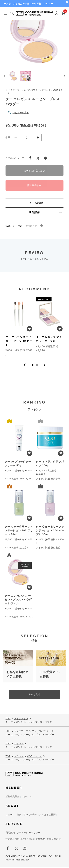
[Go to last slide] (5, 76)
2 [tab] (37, 366)
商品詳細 (45, 213)
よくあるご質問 (47, 816)
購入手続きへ (34, 186)
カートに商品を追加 (34, 172)
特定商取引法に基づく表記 (20, 840)
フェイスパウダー (41, 732)
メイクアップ (21, 720)
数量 (8, 139)
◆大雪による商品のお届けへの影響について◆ (28, 3)
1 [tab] (33, 366)
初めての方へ (30, 816)
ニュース (10, 816)
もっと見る (35, 696)
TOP (8, 720)
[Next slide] (64, 76)
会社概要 (40, 840)
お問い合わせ (54, 840)
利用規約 (10, 834)
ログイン (26, 798)
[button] (14, 76)
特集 (19, 816)
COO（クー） (35, 757)
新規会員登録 (13, 798)
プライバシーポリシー (29, 834)
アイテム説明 (44, 204)
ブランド (19, 745)
